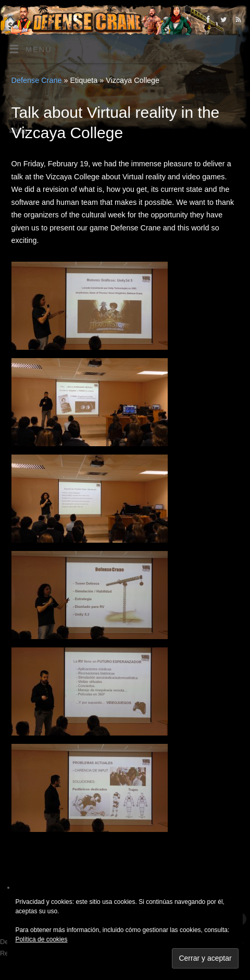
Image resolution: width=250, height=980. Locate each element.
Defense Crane (37, 80)
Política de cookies (41, 939)
